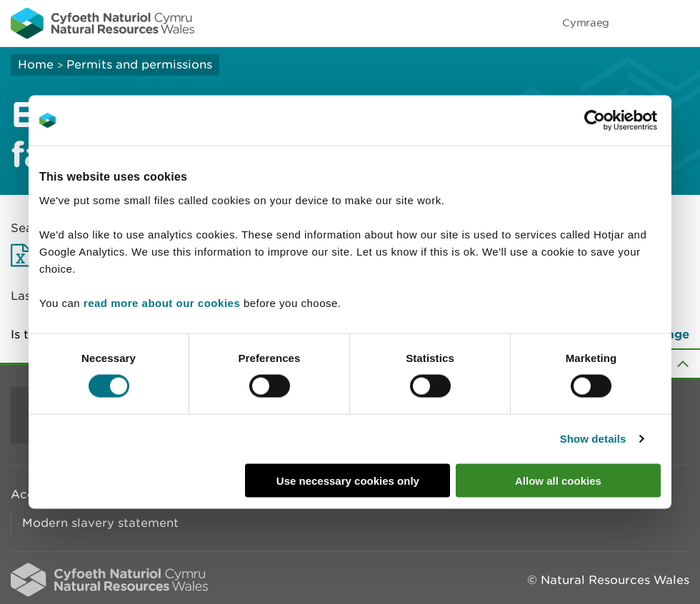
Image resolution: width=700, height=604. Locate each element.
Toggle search (640, 23)
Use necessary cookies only (348, 480)
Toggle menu (680, 23)
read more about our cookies (162, 302)
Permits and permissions (139, 64)
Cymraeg (586, 22)
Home (36, 64)
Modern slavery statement (100, 523)
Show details (593, 439)
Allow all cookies (558, 480)
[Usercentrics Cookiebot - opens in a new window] (619, 121)
